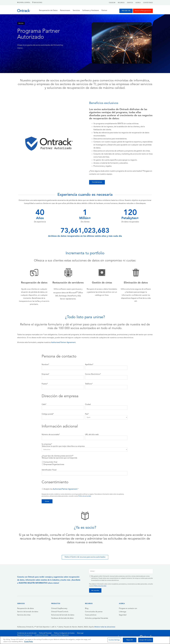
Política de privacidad (85, 496)
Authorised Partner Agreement (63, 342)
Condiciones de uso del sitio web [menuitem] (27, 633)
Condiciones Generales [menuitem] (41, 635)
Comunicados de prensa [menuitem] (94, 612)
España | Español (24, 3)
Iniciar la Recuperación (143, 11)
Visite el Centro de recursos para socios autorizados (85, 557)
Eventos (130, 3)
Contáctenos (148, 3)
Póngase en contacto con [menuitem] (128, 609)
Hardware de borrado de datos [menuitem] (62, 618)
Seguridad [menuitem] (123, 615)
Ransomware (65, 11)
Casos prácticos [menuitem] (91, 615)
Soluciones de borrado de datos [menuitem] (63, 615)
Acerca (138, 3)
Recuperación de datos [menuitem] (25, 609)
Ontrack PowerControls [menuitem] (60, 612)
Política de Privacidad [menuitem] (45, 633)
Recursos (121, 3)
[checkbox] (85, 463)
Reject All (130, 640)
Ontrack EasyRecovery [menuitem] (59, 609)
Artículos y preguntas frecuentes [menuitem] (96, 618)
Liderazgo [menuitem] (123, 612)
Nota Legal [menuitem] (80, 633)
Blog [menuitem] (87, 609)
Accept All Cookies (146, 640)
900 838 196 (126, 11)
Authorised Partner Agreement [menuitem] (60, 635)
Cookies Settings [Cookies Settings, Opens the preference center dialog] (114, 640)
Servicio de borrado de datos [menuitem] (28, 612)
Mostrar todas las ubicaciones (105, 627)
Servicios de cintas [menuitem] (24, 615)
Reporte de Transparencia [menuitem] (25, 635)
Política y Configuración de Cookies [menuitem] (64, 633)
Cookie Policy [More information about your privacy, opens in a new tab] (29, 642)
